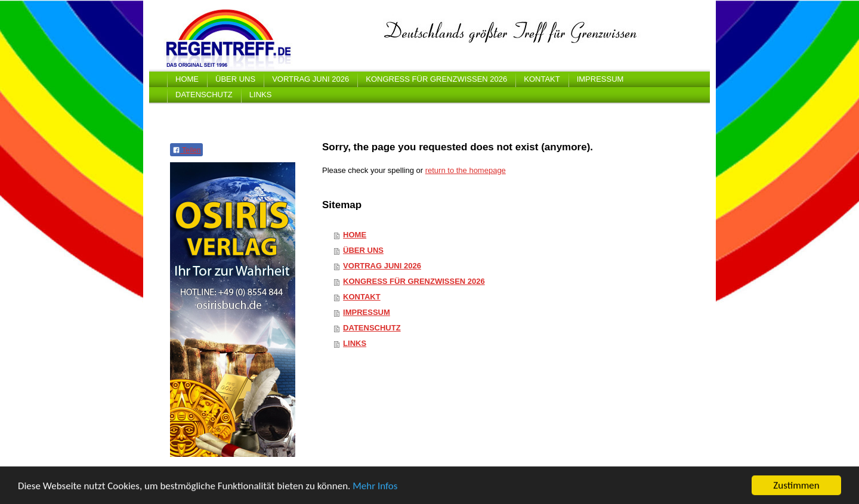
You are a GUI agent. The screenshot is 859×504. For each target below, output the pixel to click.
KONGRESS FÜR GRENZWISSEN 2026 (414, 281)
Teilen (186, 150)
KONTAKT (362, 297)
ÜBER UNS (363, 250)
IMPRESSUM (367, 312)
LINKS (355, 343)
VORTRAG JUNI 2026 (382, 266)
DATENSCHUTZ (372, 328)
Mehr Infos (375, 487)
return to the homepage (466, 170)
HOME (355, 235)
